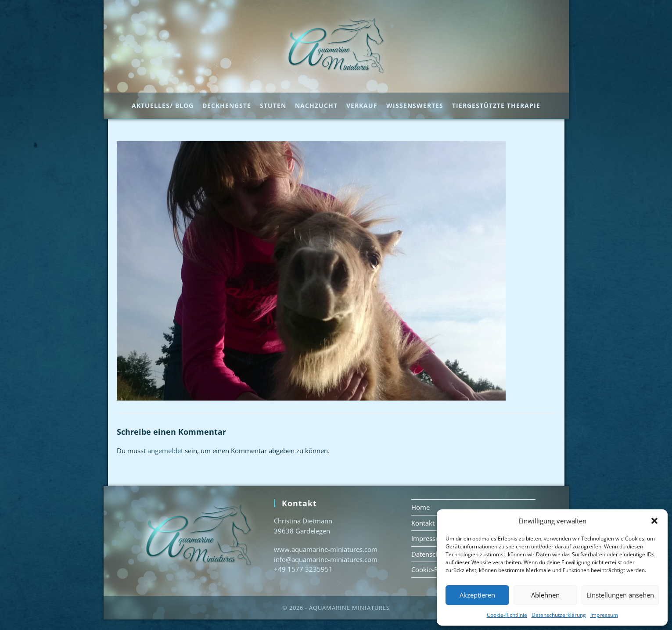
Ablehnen (545, 595)
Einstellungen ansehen (620, 595)
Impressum (604, 615)
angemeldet (165, 461)
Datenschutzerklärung (559, 615)
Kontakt (423, 533)
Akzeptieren (477, 595)
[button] (654, 521)
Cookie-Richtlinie (507, 615)
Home (420, 518)
